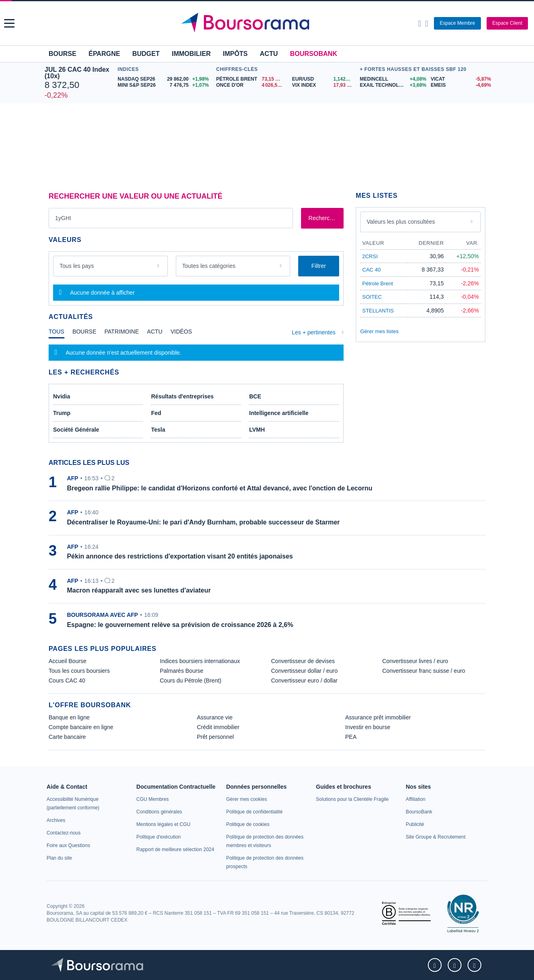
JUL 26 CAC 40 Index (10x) (77, 73)
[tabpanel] (196, 353)
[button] (9, 23)
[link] (56, 820)
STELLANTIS (378, 311)
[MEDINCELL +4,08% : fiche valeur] (392, 79)
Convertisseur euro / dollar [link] (304, 680)
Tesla (158, 430)
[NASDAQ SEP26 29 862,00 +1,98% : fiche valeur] (165, 79)
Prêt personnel (215, 737)
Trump (62, 413)
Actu (269, 54)
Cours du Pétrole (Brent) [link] (191, 680)
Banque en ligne (69, 717)
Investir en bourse (368, 727)
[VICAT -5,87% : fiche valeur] (460, 79)
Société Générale (76, 430)
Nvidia (62, 396)
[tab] (57, 334)
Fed (156, 413)
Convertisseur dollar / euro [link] (304, 671)
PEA (351, 737)
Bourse (62, 54)
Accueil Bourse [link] (67, 661)
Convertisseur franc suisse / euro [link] (424, 671)
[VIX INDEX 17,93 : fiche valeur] (324, 85)
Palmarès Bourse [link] (182, 671)
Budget (146, 54)
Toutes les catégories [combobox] (209, 266)
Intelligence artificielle (279, 413)
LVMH (257, 430)
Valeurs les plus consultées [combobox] (401, 222)
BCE (255, 396)
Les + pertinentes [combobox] (314, 332)
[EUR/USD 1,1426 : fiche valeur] (324, 79)
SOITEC (372, 297)
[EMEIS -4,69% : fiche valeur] (460, 85)
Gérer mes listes (379, 331)
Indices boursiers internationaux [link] (200, 661)
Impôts (235, 54)
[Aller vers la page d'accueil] (268, 24)
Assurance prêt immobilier (378, 717)
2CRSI (370, 256)
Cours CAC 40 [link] (67, 680)
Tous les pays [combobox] (77, 266)
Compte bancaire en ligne (81, 727)
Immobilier (191, 54)
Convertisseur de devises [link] (303, 661)
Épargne (104, 54)
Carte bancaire (67, 737)
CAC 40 (372, 270)
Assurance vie (215, 717)
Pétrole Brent (378, 284)
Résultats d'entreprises (182, 396)
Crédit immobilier (218, 727)
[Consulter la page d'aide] (426, 24)
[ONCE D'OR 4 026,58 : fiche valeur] (251, 85)
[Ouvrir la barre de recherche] (420, 24)
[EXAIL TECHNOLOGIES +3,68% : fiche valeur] (392, 85)
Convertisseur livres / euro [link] (415, 661)
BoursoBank (314, 54)
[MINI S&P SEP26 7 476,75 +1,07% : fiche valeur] (165, 85)
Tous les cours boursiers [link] (79, 671)
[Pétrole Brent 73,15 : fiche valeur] (251, 79)
